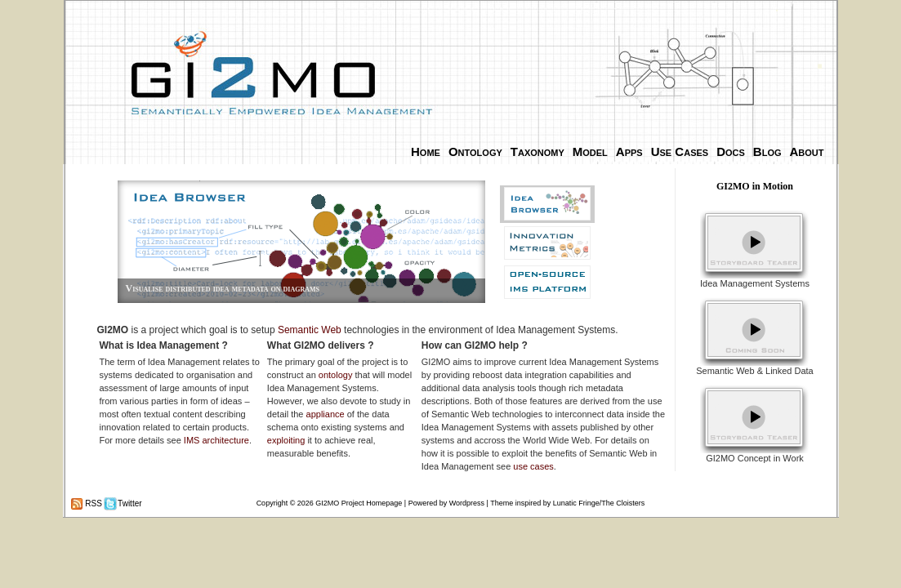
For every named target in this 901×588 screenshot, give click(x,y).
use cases (533, 466)
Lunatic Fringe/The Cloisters (599, 503)
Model (590, 151)
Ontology (475, 151)
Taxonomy (537, 151)
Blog (767, 151)
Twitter (129, 503)
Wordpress (467, 503)
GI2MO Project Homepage (359, 503)
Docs (731, 151)
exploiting (286, 440)
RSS (93, 503)
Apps (629, 151)
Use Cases (680, 151)
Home (426, 151)
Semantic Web (310, 330)
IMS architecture (216, 440)
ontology (336, 375)
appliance (326, 414)
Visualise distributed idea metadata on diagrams (223, 288)
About (807, 151)
